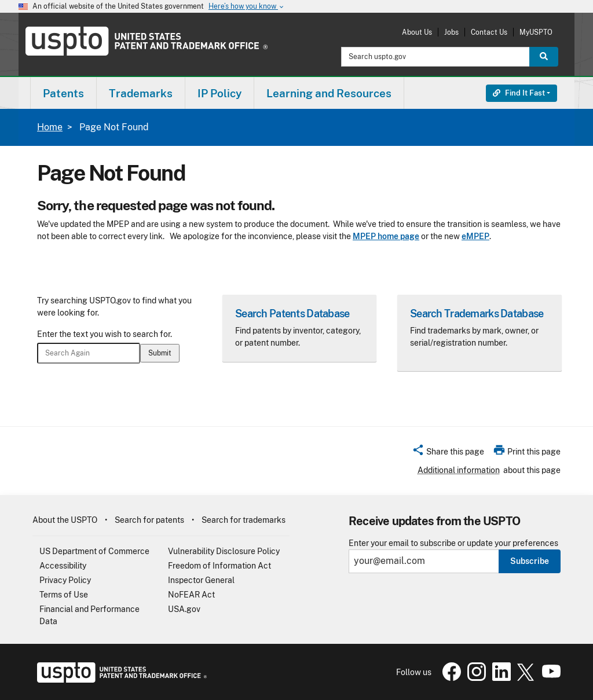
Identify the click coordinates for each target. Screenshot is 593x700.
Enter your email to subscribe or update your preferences (453, 543)
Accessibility (63, 566)
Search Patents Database (292, 314)
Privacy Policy (65, 580)
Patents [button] (63, 93)
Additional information (459, 470)
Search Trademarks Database (477, 314)
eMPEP (475, 236)
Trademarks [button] (141, 93)
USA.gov (184, 609)
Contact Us (489, 32)
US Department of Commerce (94, 551)
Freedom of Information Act (219, 566)
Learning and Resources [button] (329, 93)
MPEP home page (386, 236)
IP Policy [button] (219, 93)
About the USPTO (65, 520)
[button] (448, 453)
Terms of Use (64, 595)
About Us (417, 32)
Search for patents (149, 520)
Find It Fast (519, 93)
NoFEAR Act (191, 595)
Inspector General (201, 580)
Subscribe (530, 561)
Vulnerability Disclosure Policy (224, 551)
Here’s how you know (247, 7)
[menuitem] (63, 93)
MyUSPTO (536, 32)
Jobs (451, 32)
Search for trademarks (244, 520)
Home (50, 127)
